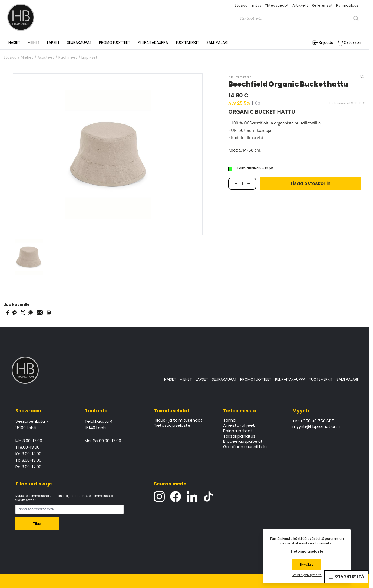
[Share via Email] (40, 313)
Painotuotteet (238, 431)
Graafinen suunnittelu (245, 447)
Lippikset (89, 58)
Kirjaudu (326, 43)
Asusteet (46, 58)
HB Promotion (240, 77)
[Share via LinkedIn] (49, 313)
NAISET (170, 380)
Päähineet (68, 58)
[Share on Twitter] (23, 313)
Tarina (229, 421)
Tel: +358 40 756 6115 (313, 421)
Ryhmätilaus (347, 6)
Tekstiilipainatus (239, 436)
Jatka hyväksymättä (307, 575)
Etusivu (241, 6)
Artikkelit (300, 6)
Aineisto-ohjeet (239, 426)
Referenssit (322, 6)
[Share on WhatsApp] (31, 313)
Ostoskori (352, 43)
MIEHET (186, 380)
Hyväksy (307, 564)
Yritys (256, 6)
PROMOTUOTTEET (256, 380)
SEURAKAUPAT (79, 43)
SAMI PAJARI (217, 43)
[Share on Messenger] (15, 313)
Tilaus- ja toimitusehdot (178, 421)
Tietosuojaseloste (172, 426)
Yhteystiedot (277, 6)
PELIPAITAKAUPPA (290, 380)
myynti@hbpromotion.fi (316, 427)
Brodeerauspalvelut (243, 442)
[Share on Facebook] (8, 313)
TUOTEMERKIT (321, 380)
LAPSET (202, 380)
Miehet (27, 58)
